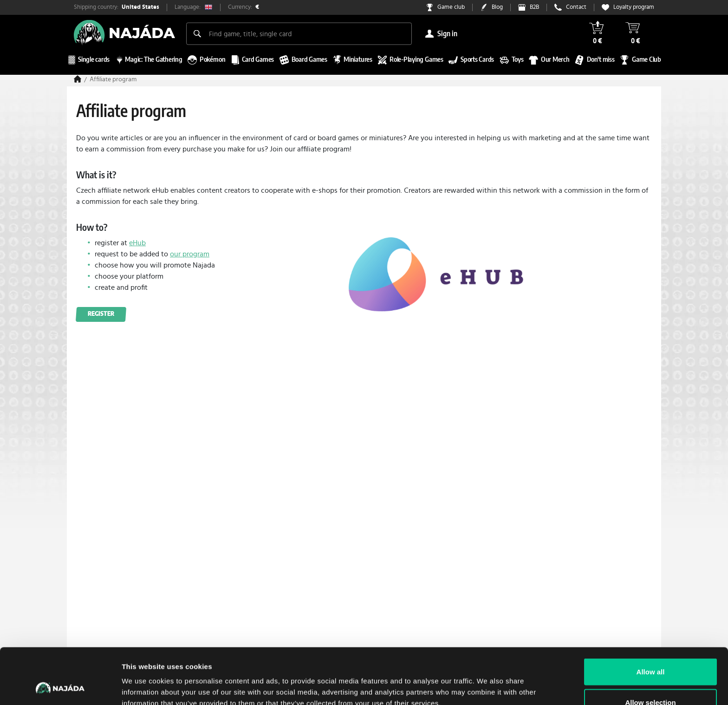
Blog (497, 7)
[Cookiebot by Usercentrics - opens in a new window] (60, 687)
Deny (651, 680)
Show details (487, 681)
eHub (137, 243)
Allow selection (650, 650)
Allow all (651, 619)
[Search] (197, 33)
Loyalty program (634, 7)
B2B (534, 7)
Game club (451, 7)
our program (190, 254)
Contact (576, 7)
